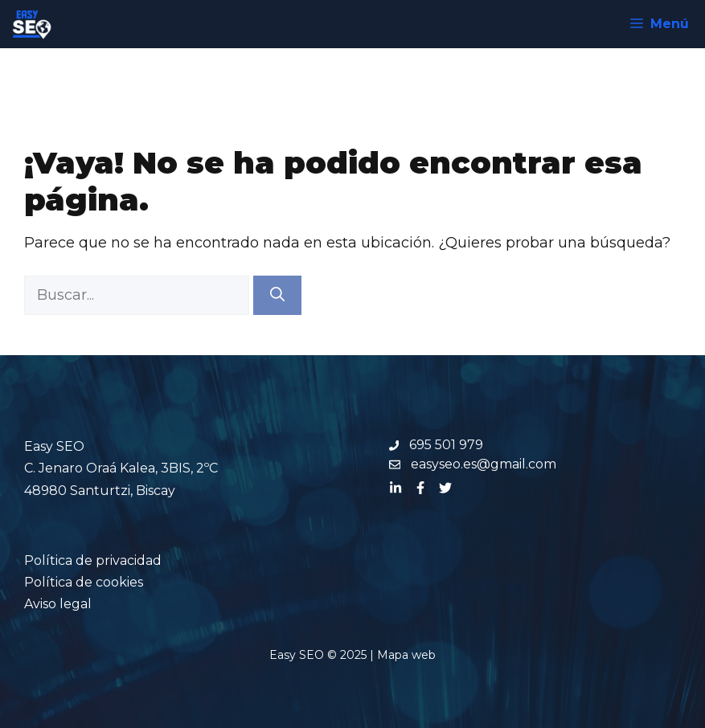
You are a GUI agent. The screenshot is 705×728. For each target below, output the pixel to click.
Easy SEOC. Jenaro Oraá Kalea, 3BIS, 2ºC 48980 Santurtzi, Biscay (121, 468)
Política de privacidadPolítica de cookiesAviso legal (93, 582)
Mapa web (406, 655)
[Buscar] (277, 295)
